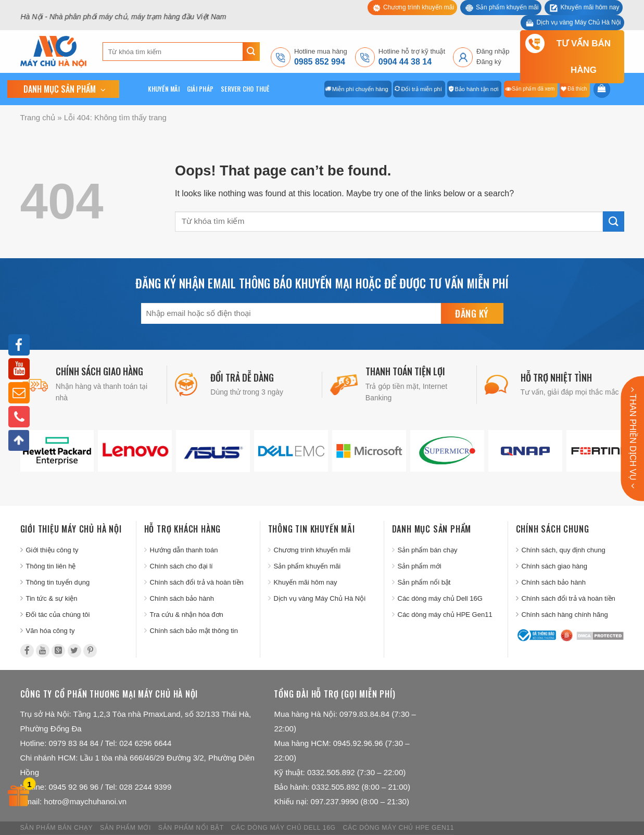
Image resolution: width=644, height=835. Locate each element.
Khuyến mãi (164, 89)
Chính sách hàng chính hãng (565, 615)
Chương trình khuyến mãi (419, 7)
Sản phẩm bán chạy (428, 550)
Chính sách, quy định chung (564, 550)
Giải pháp (200, 89)
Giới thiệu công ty (52, 550)
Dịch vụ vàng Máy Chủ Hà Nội (578, 22)
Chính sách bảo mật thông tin (194, 631)
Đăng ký (489, 62)
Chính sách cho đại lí (181, 566)
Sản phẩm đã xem (533, 89)
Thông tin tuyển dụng (58, 582)
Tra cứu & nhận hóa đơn (187, 615)
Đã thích (577, 89)
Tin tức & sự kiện (52, 598)
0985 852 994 (320, 62)
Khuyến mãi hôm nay (590, 7)
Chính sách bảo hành (182, 598)
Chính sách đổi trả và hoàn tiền (197, 582)
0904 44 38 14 (405, 62)
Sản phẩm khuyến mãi (507, 7)
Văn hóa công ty (50, 631)
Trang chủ (38, 117)
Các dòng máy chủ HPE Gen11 (445, 615)
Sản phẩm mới (420, 566)
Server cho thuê (245, 89)
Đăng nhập (493, 51)
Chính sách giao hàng (554, 566)
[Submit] (251, 52)
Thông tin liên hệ (51, 566)
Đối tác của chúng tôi (58, 615)
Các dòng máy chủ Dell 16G (440, 598)
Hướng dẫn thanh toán (184, 550)
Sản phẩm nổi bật (424, 582)
